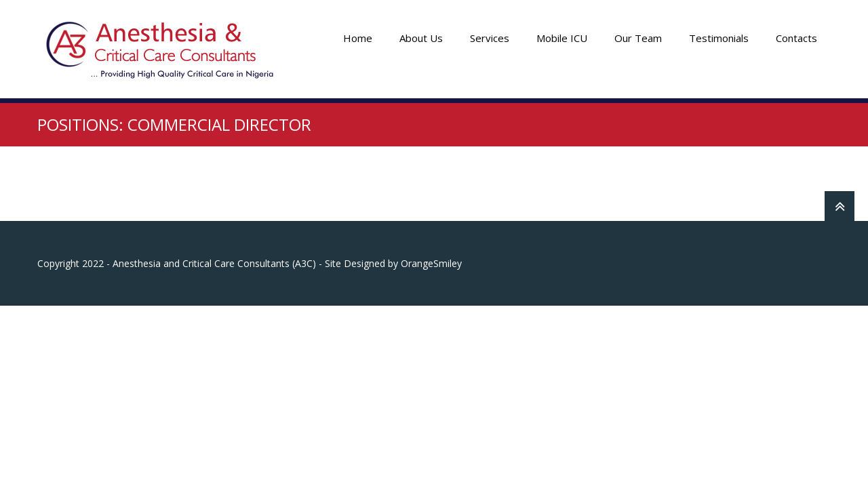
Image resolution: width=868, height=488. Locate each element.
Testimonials (719, 38)
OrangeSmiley (431, 263)
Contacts (796, 38)
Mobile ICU (562, 38)
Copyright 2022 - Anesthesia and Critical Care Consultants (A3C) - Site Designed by (219, 263)
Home (358, 38)
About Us (421, 38)
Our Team (638, 38)
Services (490, 38)
